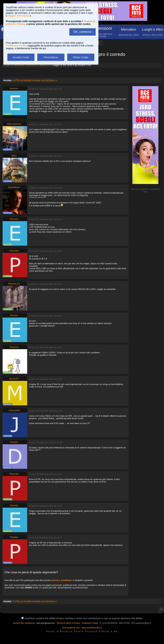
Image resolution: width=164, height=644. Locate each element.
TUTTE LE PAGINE (22, 80)
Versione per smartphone (24, 623)
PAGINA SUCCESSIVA (45, 80)
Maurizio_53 (14, 284)
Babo (14, 156)
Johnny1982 (14, 410)
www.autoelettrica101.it (91, 628)
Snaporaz (14, 347)
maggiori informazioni (18, 16)
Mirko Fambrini (14, 124)
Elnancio (14, 88)
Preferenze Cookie (16, 45)
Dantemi (14, 442)
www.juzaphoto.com (71, 628)
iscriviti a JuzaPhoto (61, 580)
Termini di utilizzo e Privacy (68, 623)
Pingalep (14, 537)
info (145, 192)
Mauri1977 (14, 379)
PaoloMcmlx (14, 187)
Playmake (14, 251)
